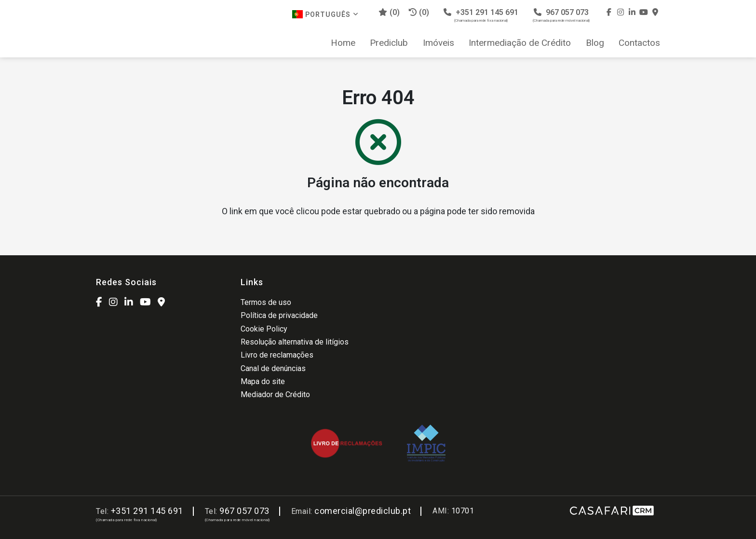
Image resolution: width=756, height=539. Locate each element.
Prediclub (389, 43)
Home (343, 43)
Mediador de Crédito (275, 394)
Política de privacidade (279, 315)
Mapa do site (263, 381)
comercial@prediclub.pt (363, 511)
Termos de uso (266, 302)
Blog (595, 43)
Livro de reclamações (277, 355)
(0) (419, 12)
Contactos (639, 43)
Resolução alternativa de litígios (295, 342)
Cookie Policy (264, 329)
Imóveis (439, 43)
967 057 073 (561, 15)
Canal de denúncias (273, 368)
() (389, 12)
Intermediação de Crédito (520, 43)
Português (325, 14)
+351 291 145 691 (481, 15)
